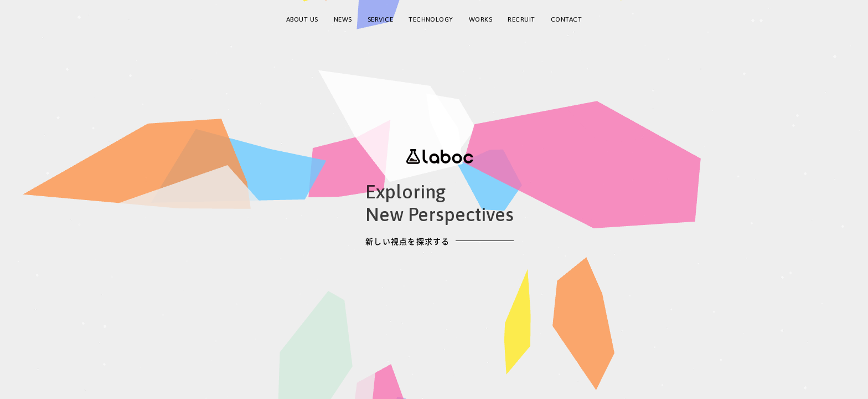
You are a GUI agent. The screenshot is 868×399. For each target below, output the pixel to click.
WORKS (480, 19)
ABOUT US (302, 19)
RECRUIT (521, 19)
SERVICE (380, 19)
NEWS (343, 19)
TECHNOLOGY (431, 19)
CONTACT (566, 19)
